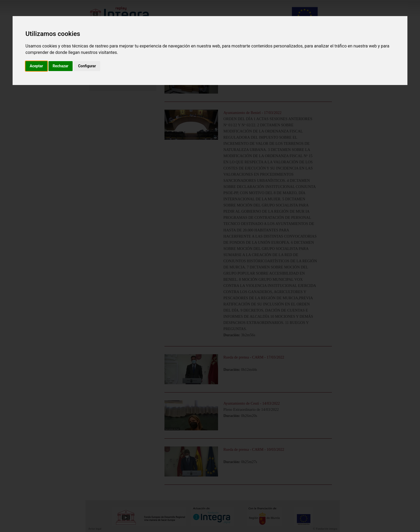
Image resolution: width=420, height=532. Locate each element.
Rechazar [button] (61, 66)
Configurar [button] (87, 66)
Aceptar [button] (36, 66)
